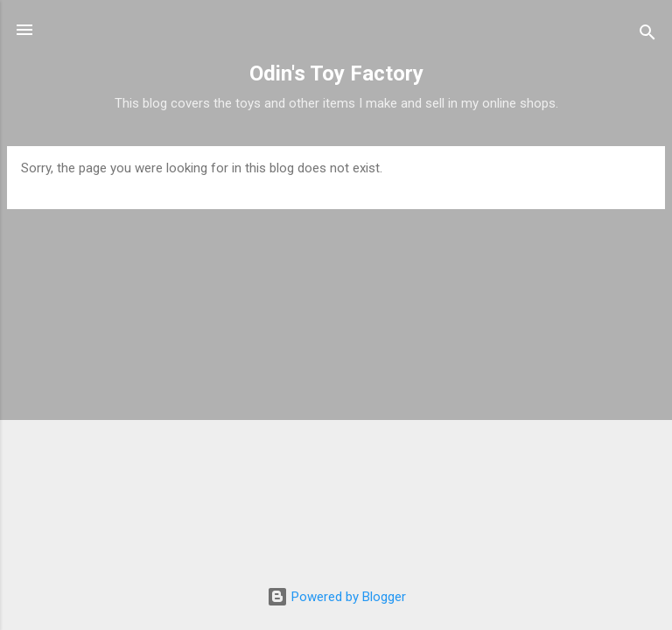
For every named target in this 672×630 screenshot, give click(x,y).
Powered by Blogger (336, 597)
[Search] (647, 35)
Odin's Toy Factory (336, 73)
